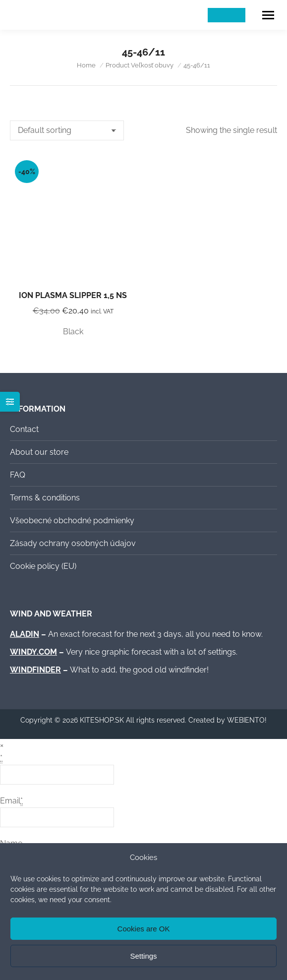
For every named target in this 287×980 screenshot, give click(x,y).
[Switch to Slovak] (217, 15)
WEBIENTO (246, 720)
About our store (39, 452)
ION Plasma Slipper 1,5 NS (73, 295)
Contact (24, 429)
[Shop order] (67, 130)
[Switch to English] (236, 15)
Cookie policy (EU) (43, 566)
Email (11, 801)
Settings (143, 956)
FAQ (18, 475)
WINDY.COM (33, 652)
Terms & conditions (45, 498)
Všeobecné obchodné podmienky (72, 521)
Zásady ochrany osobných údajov (73, 543)
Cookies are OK (144, 929)
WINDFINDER (35, 670)
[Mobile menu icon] (268, 15)
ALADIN (25, 634)
